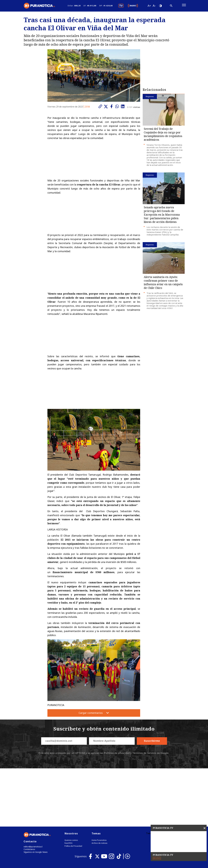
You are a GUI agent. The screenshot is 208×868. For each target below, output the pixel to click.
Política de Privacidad (73, 789)
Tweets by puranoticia (158, 776)
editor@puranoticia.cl (33, 790)
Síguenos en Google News (35, 796)
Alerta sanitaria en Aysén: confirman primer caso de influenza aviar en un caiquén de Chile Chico (163, 284)
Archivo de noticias (100, 786)
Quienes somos (71, 783)
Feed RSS (68, 786)
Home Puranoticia (99, 783)
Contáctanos (29, 793)
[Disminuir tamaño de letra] (154, 6)
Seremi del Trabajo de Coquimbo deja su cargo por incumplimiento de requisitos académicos (163, 135)
